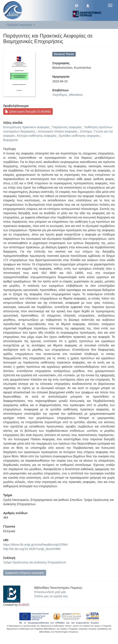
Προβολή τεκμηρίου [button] (21, 25)
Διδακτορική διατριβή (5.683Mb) (28, 112)
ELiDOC (24, 605)
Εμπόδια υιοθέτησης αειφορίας (79, 136)
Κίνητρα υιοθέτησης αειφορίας (37, 136)
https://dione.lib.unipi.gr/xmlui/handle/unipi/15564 (35, 545)
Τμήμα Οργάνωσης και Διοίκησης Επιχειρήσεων (35, 562)
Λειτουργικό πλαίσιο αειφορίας (58, 131)
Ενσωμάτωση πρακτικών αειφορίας (26, 127)
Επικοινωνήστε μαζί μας (50, 592)
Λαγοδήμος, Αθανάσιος (68, 95)
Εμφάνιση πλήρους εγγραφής (25, 573)
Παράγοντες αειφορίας (67, 127)
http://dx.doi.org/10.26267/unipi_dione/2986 (32, 549)
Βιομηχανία (11, 140)
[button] (77, 5)
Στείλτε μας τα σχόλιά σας (51, 596)
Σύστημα (86, 131)
